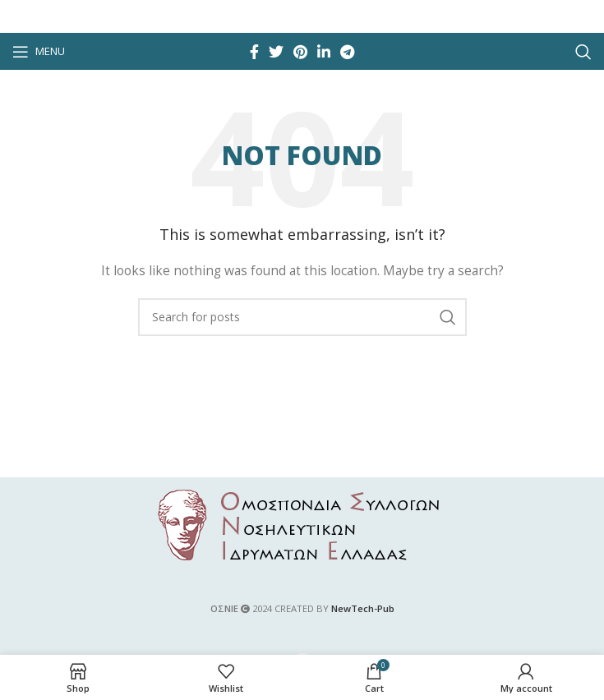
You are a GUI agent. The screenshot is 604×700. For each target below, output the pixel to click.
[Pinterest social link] (300, 52)
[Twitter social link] (276, 52)
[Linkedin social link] (324, 52)
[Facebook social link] (254, 52)
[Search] (583, 52)
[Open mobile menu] (39, 52)
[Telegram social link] (347, 52)
